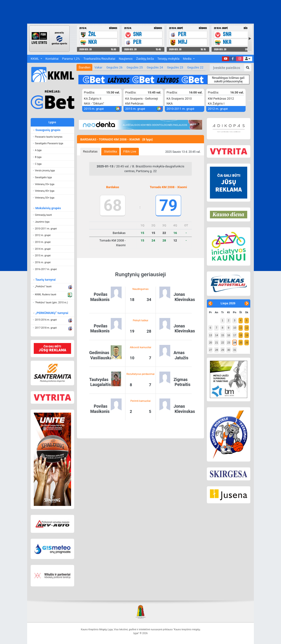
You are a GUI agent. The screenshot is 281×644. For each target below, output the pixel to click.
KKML (35, 59)
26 (247, 343)
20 (210, 343)
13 (210, 335)
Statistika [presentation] (110, 151)
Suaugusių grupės (48, 130)
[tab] (90, 152)
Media (188, 59)
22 (223, 343)
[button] (248, 59)
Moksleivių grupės (48, 208)
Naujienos (126, 59)
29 (223, 350)
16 (229, 335)
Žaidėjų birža (145, 59)
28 (217, 350)
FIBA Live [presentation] (130, 151)
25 (241, 343)
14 (217, 335)
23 (229, 343)
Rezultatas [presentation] (90, 151)
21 (217, 343)
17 (235, 335)
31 (235, 350)
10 (235, 328)
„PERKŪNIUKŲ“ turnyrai (52, 313)
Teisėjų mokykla (168, 59)
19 (247, 335)
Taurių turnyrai (45, 280)
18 (241, 335)
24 (235, 343)
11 (241, 328)
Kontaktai (52, 59)
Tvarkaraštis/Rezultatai (99, 59)
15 (223, 335)
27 (210, 350)
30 (229, 350)
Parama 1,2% (71, 59)
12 (247, 328)
